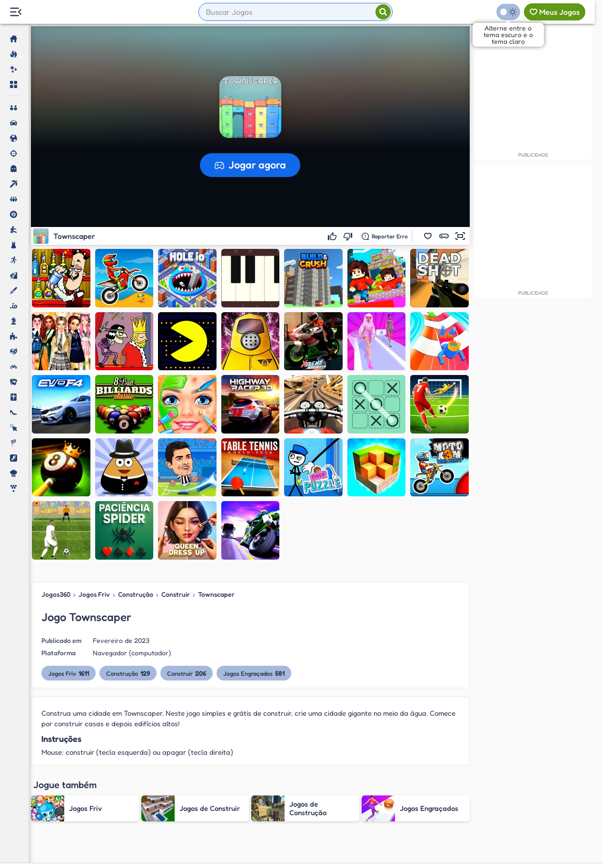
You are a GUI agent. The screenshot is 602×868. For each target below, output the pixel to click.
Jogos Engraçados (254, 673)
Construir (176, 594)
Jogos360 (56, 594)
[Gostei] (333, 236)
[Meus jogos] (555, 12)
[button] (428, 236)
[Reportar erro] (385, 236)
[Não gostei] (349, 236)
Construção (136, 594)
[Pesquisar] (383, 12)
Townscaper (216, 594)
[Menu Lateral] (15, 12)
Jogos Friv (94, 594)
